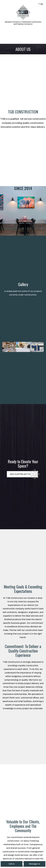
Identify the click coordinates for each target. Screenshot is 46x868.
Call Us (12, 864)
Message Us (34, 864)
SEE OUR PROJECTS (20, 474)
